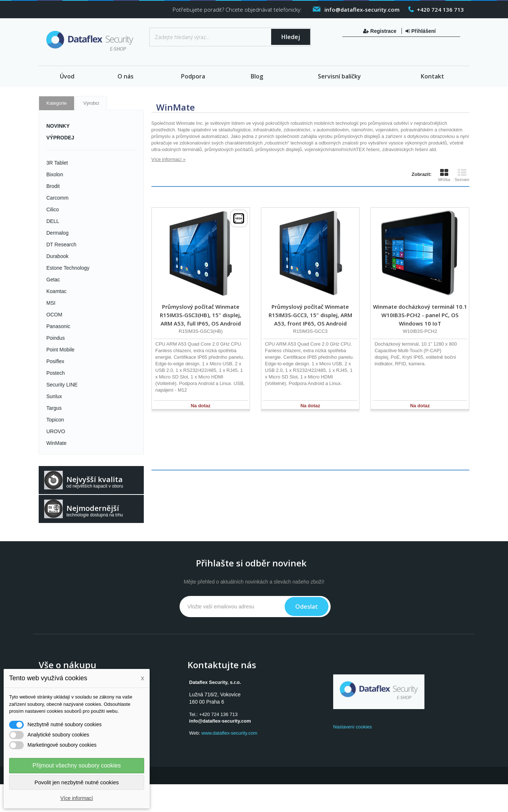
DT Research (61, 245)
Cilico (53, 209)
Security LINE (62, 385)
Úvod (67, 76)
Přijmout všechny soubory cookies (77, 765)
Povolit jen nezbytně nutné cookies (77, 782)
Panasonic (58, 326)
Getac (53, 280)
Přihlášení (421, 31)
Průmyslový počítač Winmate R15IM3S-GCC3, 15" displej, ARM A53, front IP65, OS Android (310, 315)
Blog (257, 76)
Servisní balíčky (339, 76)
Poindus (56, 338)
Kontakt (432, 76)
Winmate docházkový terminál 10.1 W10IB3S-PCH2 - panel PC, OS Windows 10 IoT (420, 315)
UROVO (56, 431)
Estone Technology (68, 268)
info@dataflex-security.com (220, 721)
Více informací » (169, 159)
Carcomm (57, 198)
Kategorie (57, 103)
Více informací (76, 798)
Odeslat (307, 607)
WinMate (56, 443)
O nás (126, 76)
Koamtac (56, 291)
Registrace (380, 31)
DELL (53, 221)
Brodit (53, 186)
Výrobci (91, 103)
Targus (54, 408)
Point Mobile (60, 350)
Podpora (193, 76)
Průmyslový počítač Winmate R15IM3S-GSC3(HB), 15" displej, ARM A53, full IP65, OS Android (201, 315)
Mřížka (444, 175)
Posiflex (55, 361)
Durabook (57, 256)
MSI (51, 303)
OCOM (54, 315)
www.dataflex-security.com (229, 733)
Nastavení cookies (353, 727)
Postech (56, 373)
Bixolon (55, 174)
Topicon (55, 420)
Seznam (462, 175)
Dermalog (57, 233)
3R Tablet (57, 163)
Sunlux (54, 396)
